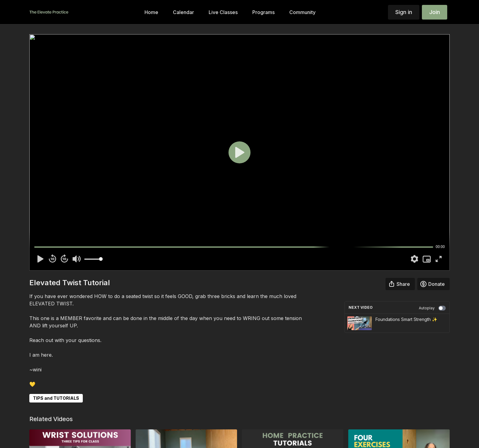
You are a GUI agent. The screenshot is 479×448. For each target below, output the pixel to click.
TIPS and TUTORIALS (56, 398)
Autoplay (432, 308)
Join (435, 12)
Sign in (404, 12)
